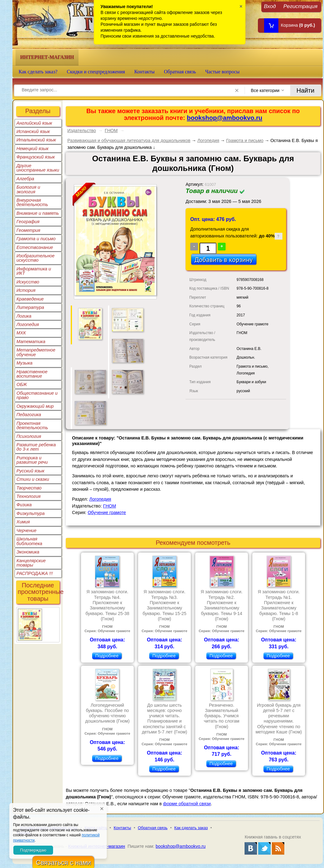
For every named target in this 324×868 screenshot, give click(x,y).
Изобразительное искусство (36, 258)
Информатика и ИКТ (34, 271)
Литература (30, 307)
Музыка (25, 363)
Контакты (145, 72)
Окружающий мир (35, 406)
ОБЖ (22, 384)
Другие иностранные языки (38, 168)
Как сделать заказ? (38, 72)
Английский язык (34, 123)
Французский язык (36, 157)
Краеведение (30, 299)
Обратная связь (180, 72)
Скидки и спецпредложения (96, 72)
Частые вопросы (222, 72)
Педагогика (29, 415)
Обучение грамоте (107, 512)
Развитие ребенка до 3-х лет (36, 447)
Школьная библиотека (29, 541)
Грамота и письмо (36, 239)
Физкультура (31, 513)
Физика (24, 505)
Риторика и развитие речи (32, 460)
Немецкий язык (32, 149)
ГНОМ (111, 131)
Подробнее (107, 656)
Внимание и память (38, 213)
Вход (270, 6)
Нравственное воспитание (32, 374)
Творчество (29, 488)
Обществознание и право (37, 395)
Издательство (82, 131)
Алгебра (25, 179)
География (28, 222)
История (26, 290)
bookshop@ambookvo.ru (225, 118)
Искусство (28, 282)
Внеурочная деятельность (32, 202)
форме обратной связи (187, 804)
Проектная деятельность (32, 425)
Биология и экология (28, 189)
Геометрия (28, 230)
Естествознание (35, 247)
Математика (31, 342)
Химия (23, 522)
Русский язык (30, 471)
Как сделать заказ (191, 828)
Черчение (27, 530)
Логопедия (28, 324)
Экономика (28, 552)
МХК (21, 333)
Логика (24, 316)
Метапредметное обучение (36, 352)
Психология (29, 436)
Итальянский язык (36, 140)
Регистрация (300, 6)
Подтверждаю (33, 850)
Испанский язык (33, 131)
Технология (29, 496)
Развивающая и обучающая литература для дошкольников (129, 140)
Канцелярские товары (31, 563)
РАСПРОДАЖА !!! (35, 573)
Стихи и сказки (33, 479)
